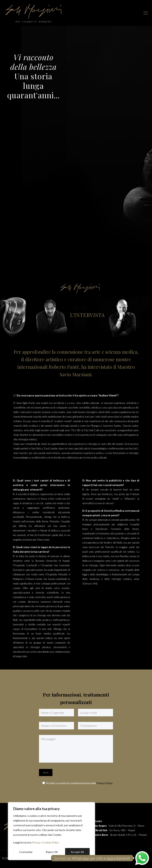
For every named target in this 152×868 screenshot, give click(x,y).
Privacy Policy (105, 783)
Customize (26, 852)
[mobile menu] (146, 13)
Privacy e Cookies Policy (45, 842)
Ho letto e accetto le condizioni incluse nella (71, 783)
